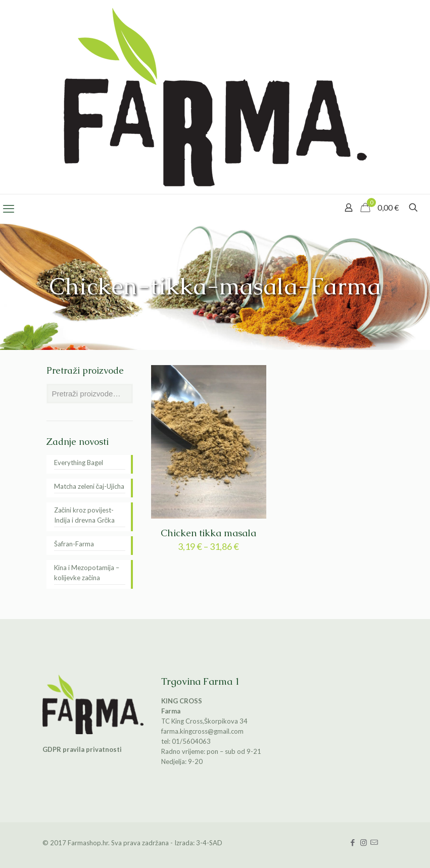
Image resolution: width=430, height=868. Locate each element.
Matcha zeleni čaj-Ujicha (89, 486)
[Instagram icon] (364, 842)
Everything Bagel (79, 463)
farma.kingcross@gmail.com (202, 731)
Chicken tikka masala (208, 533)
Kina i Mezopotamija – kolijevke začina (87, 573)
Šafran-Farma (74, 544)
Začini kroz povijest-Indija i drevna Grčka (85, 515)
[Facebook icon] (353, 842)
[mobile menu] (9, 209)
